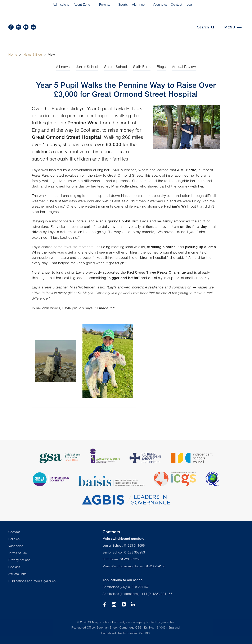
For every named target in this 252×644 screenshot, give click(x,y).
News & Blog (33, 54)
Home (13, 54)
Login (190, 4)
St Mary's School (126, 27)
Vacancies (160, 4)
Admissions (61, 4)
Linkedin (33, 27)
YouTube (26, 27)
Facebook (11, 27)
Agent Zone (82, 4)
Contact (177, 4)
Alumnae (138, 4)
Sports (123, 4)
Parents (105, 4)
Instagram (19, 27)
